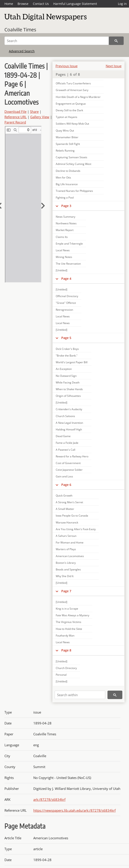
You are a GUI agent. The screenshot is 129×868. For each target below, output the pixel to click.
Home (9, 4)
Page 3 (66, 206)
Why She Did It (65, 576)
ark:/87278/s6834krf (49, 799)
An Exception (64, 369)
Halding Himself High (69, 429)
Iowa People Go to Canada (72, 516)
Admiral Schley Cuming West (73, 164)
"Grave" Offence (66, 303)
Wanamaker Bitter (67, 137)
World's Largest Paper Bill (72, 362)
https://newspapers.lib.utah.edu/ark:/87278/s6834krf (74, 810)
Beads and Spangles (68, 569)
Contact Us (41, 4)
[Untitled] (62, 270)
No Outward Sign (66, 376)
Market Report (65, 230)
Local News (63, 250)
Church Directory (66, 668)
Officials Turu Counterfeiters (73, 83)
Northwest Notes (66, 223)
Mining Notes (64, 257)
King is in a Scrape (67, 609)
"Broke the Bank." (67, 356)
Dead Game (63, 436)
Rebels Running (65, 151)
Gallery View (40, 117)
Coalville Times (20, 30)
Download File (15, 112)
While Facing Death (68, 382)
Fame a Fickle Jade (67, 443)
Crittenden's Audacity (69, 409)
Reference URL (16, 117)
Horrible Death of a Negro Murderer (78, 97)
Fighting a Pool (65, 198)
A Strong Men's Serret (69, 502)
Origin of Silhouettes (68, 396)
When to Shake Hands (69, 389)
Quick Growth (64, 496)
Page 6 (66, 485)
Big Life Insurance (67, 184)
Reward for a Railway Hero (72, 456)
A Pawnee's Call (65, 450)
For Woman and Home (70, 542)
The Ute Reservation (68, 264)
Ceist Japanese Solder (69, 470)
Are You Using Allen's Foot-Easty (76, 529)
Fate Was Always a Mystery (72, 615)
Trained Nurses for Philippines (74, 191)
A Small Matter (65, 509)
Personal (61, 675)
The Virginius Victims (68, 622)
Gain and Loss (64, 476)
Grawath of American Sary (72, 90)
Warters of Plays (66, 549)
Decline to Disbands (68, 171)
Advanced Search (22, 51)
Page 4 (66, 279)
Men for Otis (63, 177)
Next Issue (114, 66)
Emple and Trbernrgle (69, 244)
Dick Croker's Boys (67, 349)
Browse (23, 4)
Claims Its (62, 237)
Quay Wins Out (65, 131)
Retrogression (64, 310)
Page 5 (66, 338)
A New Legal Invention (69, 423)
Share (34, 112)
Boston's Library (66, 563)
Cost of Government (68, 463)
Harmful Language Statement (75, 4)
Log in (122, 4)
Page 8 (66, 650)
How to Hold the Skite (69, 629)
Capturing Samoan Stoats (71, 157)
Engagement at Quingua (71, 104)
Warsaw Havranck (67, 522)
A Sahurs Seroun (66, 536)
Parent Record (15, 122)
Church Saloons (65, 416)
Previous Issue (66, 66)
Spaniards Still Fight (68, 144)
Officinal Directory (67, 296)
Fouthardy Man (65, 636)
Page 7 (66, 591)
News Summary (65, 217)
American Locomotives (70, 556)
